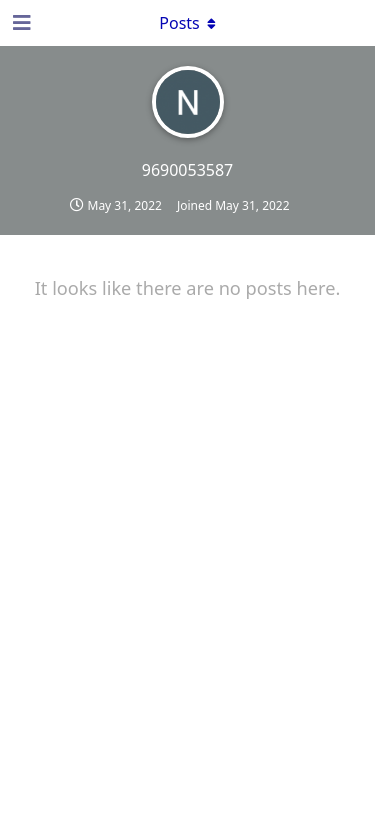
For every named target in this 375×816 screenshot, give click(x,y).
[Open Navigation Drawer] (20, 23)
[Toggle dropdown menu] (188, 23)
